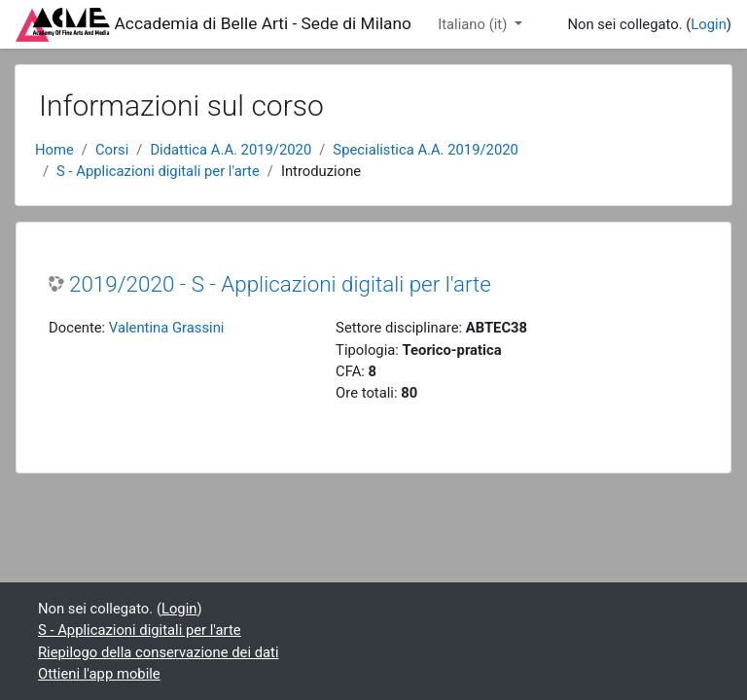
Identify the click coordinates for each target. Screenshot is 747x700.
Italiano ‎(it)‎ (474, 24)
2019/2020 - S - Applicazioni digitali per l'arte (280, 284)
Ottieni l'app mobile (99, 674)
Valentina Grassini (167, 328)
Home (54, 150)
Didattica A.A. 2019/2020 (231, 150)
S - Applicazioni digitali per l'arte (158, 171)
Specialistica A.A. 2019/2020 (425, 150)
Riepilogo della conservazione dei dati (158, 652)
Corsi (112, 150)
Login (709, 24)
